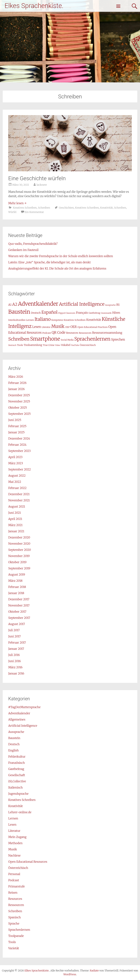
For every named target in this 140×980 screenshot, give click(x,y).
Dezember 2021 (19, 494)
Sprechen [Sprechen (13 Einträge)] (118, 340)
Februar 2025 (17, 426)
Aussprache (16, 732)
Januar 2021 (16, 531)
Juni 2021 (14, 513)
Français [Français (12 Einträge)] (82, 313)
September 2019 (19, 568)
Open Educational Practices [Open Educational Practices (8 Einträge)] (93, 327)
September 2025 (19, 414)
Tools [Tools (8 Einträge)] (20, 345)
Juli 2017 (14, 630)
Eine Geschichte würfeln (37, 178)
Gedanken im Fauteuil (23, 250)
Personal (14, 874)
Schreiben (44, 208)
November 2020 (19, 544)
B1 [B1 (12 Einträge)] (118, 305)
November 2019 (19, 556)
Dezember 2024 (19, 438)
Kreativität (106, 208)
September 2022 (20, 469)
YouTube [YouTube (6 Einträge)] (75, 345)
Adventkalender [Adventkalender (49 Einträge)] (38, 304)
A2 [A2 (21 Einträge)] (15, 304)
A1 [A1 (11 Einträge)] (10, 305)
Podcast (14, 880)
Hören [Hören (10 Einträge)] (116, 313)
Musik (12, 849)
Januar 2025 (16, 432)
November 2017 (19, 605)
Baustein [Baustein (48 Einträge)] (19, 312)
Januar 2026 (16, 389)
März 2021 (15, 525)
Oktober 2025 (17, 408)
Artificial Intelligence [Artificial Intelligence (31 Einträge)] (82, 304)
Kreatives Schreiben (25, 208)
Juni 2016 (14, 661)
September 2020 (20, 550)
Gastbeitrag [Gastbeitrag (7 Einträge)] (94, 313)
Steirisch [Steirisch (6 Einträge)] (12, 345)
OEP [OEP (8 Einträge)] (67, 327)
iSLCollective (17, 781)
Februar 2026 (17, 383)
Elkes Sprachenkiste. (34, 6)
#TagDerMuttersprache (24, 707)
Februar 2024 (17, 445)
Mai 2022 (15, 482)
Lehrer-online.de (20, 812)
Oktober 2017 (17, 612)
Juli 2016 (14, 655)
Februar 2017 (17, 642)
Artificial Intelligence (23, 726)
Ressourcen (16, 905)
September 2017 (19, 618)
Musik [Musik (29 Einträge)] (58, 326)
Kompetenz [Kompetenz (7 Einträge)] (57, 320)
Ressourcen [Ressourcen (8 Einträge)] (85, 333)
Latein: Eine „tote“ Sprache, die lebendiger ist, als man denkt (49, 262)
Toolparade (16, 936)
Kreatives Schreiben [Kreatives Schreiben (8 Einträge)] (75, 320)
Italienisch (15, 787)
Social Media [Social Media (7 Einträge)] (67, 340)
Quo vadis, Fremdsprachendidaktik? (33, 244)
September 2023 (19, 451)
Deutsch (14, 744)
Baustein (14, 738)
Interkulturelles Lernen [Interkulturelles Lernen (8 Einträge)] (21, 320)
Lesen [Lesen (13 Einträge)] (37, 327)
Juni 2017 (14, 636)
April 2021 (15, 519)
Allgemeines (17, 719)
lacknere (42, 185)
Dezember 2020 (19, 537)
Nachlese (14, 855)
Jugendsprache (18, 794)
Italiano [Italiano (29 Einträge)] (43, 319)
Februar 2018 (17, 587)
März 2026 (16, 377)
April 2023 (15, 457)
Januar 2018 (16, 593)
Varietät (14, 948)
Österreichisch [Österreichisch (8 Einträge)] (88, 345)
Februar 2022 (17, 488)
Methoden (15, 843)
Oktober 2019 (17, 562)
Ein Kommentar (34, 212)
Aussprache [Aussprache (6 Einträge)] (110, 305)
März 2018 (15, 581)
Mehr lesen (17, 203)
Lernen (13, 818)
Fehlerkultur (17, 757)
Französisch (16, 763)
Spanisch (14, 917)
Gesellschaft (17, 775)
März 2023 (15, 463)
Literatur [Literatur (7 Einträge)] (46, 327)
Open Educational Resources (28, 862)
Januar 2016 (16, 673)
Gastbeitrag (16, 769)
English (13, 750)
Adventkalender (19, 713)
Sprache (14, 923)
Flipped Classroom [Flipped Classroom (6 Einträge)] (67, 313)
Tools (12, 942)
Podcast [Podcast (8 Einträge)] (47, 333)
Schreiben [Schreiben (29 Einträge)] (19, 339)
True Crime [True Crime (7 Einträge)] (49, 345)
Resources (15, 899)
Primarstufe (16, 886)
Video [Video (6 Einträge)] (58, 345)
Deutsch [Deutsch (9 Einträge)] (36, 313)
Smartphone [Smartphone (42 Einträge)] (45, 339)
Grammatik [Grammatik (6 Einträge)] (106, 313)
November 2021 (19, 500)
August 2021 (17, 506)
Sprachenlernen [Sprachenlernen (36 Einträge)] (92, 339)
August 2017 (16, 624)
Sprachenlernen (19, 930)
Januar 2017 (16, 649)
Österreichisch (18, 868)
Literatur (14, 831)
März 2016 (15, 667)
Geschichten (66, 208)
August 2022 (17, 476)
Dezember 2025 (19, 395)
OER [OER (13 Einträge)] (74, 327)
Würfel (12, 212)
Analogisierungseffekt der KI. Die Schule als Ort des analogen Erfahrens (57, 268)
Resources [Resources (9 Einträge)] (72, 333)
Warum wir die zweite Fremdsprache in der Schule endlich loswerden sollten (61, 256)
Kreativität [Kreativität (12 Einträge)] (94, 320)
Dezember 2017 (19, 599)
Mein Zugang (17, 837)
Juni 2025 (15, 420)
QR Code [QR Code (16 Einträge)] (58, 332)
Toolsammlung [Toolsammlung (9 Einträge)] (33, 345)
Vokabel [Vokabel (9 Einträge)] (66, 345)
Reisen (13, 893)
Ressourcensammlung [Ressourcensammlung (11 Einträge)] (107, 333)
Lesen (12, 825)
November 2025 (19, 401)
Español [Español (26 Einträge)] (49, 312)
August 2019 (17, 574)
